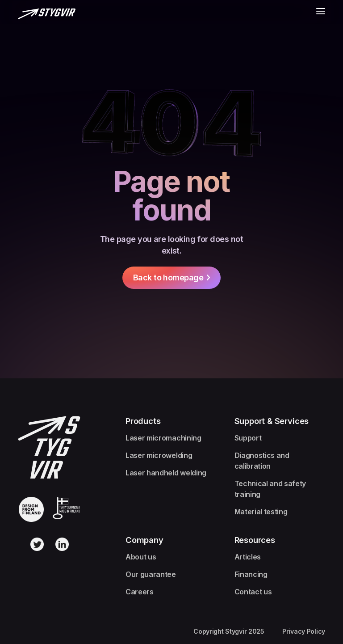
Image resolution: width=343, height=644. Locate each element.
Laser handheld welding (166, 473)
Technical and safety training (270, 489)
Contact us (253, 592)
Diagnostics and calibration (262, 461)
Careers (140, 592)
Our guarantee (151, 574)
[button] (321, 13)
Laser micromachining (163, 438)
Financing (251, 574)
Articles (248, 557)
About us (141, 557)
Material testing (261, 512)
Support (248, 438)
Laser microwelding (159, 455)
